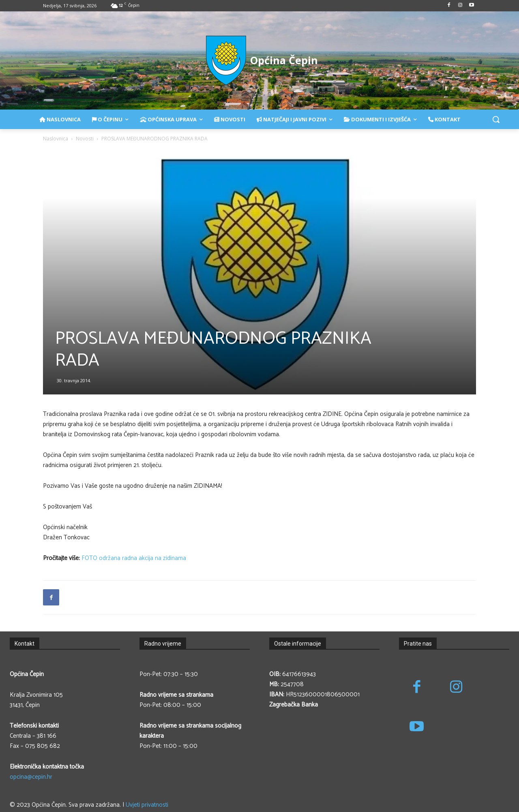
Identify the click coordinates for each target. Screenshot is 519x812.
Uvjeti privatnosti (147, 805)
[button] (496, 119)
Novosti (85, 139)
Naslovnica (56, 139)
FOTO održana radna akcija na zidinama (134, 558)
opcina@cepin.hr (31, 777)
